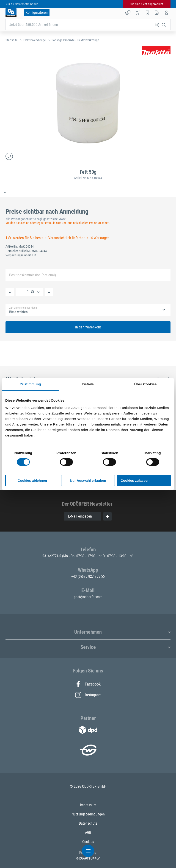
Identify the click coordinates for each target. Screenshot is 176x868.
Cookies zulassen (135, 480)
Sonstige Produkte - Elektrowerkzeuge (75, 40)
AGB (88, 833)
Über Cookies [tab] (146, 384)
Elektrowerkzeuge (35, 40)
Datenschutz (88, 823)
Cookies (88, 842)
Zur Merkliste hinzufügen (23, 308)
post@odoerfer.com (88, 597)
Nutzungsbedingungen (88, 814)
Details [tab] (88, 384)
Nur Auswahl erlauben (88, 480)
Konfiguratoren (37, 13)
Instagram (88, 695)
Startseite (12, 40)
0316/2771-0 (52, 556)
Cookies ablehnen (32, 480)
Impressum (88, 805)
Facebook (88, 684)
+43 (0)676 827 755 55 (88, 576)
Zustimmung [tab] (31, 384)
